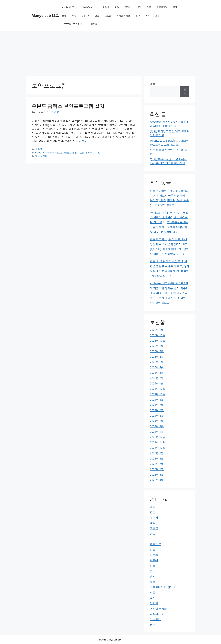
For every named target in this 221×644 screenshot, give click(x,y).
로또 (157, 16)
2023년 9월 (157, 453)
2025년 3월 (157, 373)
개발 (117, 7)
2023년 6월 (157, 469)
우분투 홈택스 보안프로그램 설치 (68, 106)
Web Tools (92, 7)
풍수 (138, 16)
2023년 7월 (157, 464)
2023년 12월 (158, 437)
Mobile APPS (71, 7)
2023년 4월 (157, 480)
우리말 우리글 (123, 16)
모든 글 (106, 7)
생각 (64, 16)
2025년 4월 (157, 367)
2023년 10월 (158, 448)
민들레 (154, 560)
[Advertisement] (111, 52)
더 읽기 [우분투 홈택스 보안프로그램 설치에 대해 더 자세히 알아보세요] (83, 141)
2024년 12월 (158, 389)
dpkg (38, 153)
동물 (153, 534)
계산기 (154, 517)
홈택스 (97, 153)
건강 (97, 16)
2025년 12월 (158, 335)
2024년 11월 (158, 394)
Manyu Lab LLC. (45, 16)
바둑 (74, 16)
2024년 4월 (157, 416)
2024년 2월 (157, 426)
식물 (153, 593)
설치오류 (79, 153)
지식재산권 (162, 7)
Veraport (47, 153)
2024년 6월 (157, 410)
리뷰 (148, 16)
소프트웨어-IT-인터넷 (75, 24)
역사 (175, 7)
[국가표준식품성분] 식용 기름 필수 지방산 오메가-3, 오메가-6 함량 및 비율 (169, 217)
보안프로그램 (67, 153)
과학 (149, 7)
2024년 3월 (157, 421)
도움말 (108, 16)
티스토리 (155, 619)
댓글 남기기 (41, 156)
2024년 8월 (157, 400)
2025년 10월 (158, 341)
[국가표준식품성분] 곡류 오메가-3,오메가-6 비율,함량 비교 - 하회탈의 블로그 (169, 227)
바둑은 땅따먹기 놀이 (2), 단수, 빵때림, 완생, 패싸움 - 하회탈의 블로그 (169, 200)
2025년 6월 (157, 357)
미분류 (94, 24)
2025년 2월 (157, 378)
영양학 (128, 7)
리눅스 (56, 153)
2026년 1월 (157, 330)
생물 (87, 16)
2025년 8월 (157, 346)
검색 (153, 84)
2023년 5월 (157, 475)
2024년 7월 (157, 405)
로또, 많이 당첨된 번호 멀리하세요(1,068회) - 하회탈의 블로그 (170, 271)
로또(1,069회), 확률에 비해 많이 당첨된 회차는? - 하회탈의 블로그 (169, 249)
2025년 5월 (157, 362)
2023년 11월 (158, 442)
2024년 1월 (157, 432)
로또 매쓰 (156, 544)
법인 (139, 7)
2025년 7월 (157, 351)
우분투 (89, 153)
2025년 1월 (157, 383)
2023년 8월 (157, 459)
